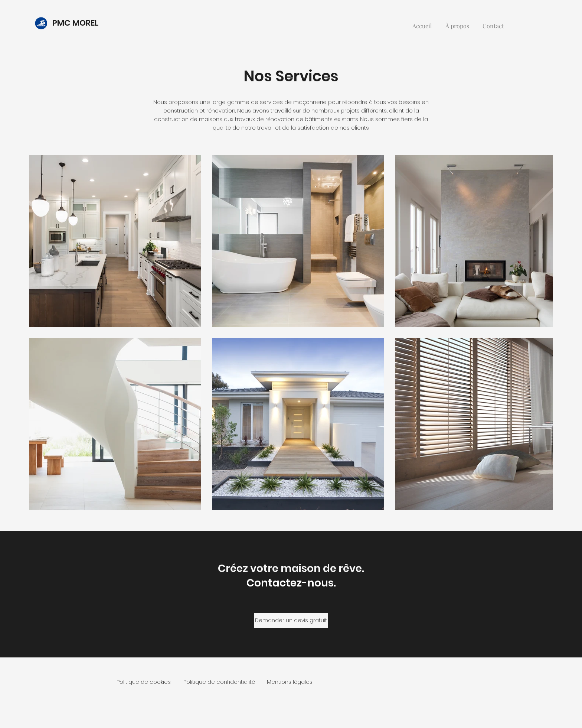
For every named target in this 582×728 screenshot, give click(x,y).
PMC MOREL (76, 23)
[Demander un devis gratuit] (291, 621)
